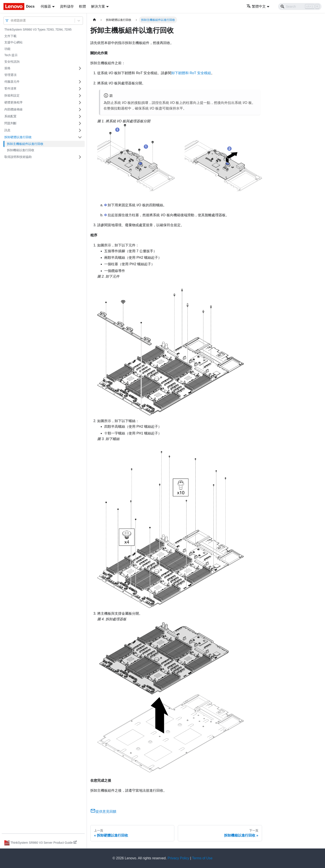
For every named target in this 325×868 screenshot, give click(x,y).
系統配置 (10, 116)
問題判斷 (10, 123)
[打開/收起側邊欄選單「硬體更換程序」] (80, 103)
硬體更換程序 (13, 102)
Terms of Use (202, 858)
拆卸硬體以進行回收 (18, 137)
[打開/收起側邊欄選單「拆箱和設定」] (80, 96)
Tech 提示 (11, 55)
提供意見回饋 (103, 811)
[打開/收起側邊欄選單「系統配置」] (80, 116)
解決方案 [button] (98, 6)
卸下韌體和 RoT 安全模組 (191, 73)
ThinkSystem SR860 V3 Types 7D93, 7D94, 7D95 (38, 29)
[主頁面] (94, 20)
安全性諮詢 (12, 62)
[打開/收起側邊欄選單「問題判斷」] (80, 123)
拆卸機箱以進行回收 (21, 150)
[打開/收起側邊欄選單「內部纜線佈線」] (80, 110)
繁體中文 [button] (256, 6)
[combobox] (11, 20)
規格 (7, 68)
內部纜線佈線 (13, 109)
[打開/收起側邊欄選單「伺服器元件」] (80, 82)
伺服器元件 (12, 82)
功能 (7, 49)
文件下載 (10, 36)
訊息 (7, 130)
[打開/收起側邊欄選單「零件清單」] (80, 89)
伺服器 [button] (46, 6)
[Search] (300, 7)
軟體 (82, 6)
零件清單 (10, 88)
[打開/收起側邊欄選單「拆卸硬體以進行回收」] (80, 137)
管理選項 (10, 75)
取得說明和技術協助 (18, 157)
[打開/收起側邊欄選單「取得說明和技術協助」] (80, 157)
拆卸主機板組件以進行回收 (25, 144)
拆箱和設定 (12, 95)
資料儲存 (67, 6)
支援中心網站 (13, 42)
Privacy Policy (178, 858)
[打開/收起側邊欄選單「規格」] (80, 68)
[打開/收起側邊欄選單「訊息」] (80, 130)
